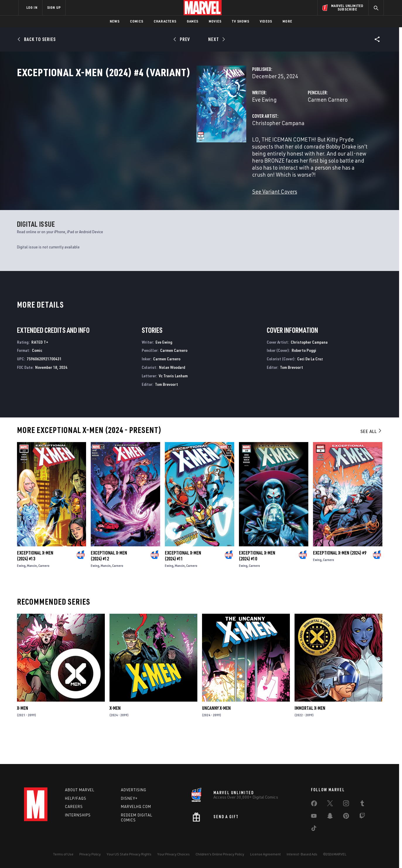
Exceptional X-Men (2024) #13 (35, 584)
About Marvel (80, 790)
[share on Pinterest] (346, 817)
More (287, 21)
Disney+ (129, 798)
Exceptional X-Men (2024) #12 (109, 584)
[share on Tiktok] (314, 829)
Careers (74, 807)
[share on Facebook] (314, 805)
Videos (266, 21)
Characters (165, 21)
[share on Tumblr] (362, 804)
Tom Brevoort (166, 412)
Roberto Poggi (304, 378)
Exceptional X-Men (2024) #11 (183, 584)
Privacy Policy (90, 854)
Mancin (32, 593)
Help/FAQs (76, 798)
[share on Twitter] (330, 804)
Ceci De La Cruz (310, 387)
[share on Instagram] (346, 804)
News (115, 21)
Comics (137, 21)
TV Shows (241, 21)
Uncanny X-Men (216, 736)
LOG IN (32, 7)
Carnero (44, 593)
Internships (78, 815)
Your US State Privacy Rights (129, 854)
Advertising (134, 790)
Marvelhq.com (136, 807)
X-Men (23, 736)
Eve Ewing (139, 125)
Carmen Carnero (265, 125)
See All (371, 459)
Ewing (21, 593)
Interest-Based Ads (302, 854)
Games (193, 21)
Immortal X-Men (310, 736)
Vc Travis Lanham (173, 404)
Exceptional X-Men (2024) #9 (340, 581)
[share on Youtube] (314, 817)
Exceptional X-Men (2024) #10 (257, 584)
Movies (215, 21)
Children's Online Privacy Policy (220, 854)
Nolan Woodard (172, 395)
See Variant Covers (149, 196)
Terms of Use (63, 854)
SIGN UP (54, 7)
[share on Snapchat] (330, 817)
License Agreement (265, 854)
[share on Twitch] (362, 817)
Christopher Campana (153, 149)
